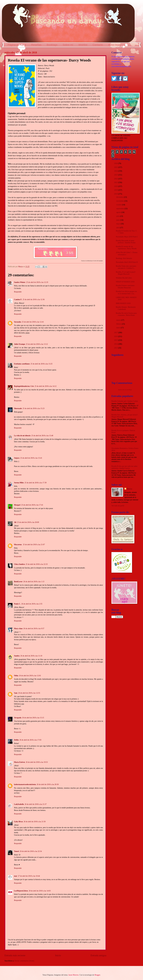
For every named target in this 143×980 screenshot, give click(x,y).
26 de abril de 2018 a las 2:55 (32, 604)
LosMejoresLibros (21, 891)
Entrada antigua (98, 955)
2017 (116, 333)
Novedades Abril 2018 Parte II (127, 262)
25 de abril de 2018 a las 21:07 (34, 545)
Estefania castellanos (22, 364)
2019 (116, 190)
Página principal (17, 45)
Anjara (17, 458)
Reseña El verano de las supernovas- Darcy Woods (126, 248)
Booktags (52, 45)
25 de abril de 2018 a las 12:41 (33, 322)
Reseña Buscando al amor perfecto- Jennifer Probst (126, 242)
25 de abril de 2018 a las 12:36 (34, 300)
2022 (116, 179)
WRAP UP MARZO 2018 (125, 282)
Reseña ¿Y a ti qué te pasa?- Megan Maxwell (126, 273)
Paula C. (17, 604)
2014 (116, 344)
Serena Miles (19, 483)
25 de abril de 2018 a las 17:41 (32, 505)
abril (118, 228)
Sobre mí (68, 45)
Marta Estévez (20, 762)
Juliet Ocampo (20, 344)
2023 (116, 175)
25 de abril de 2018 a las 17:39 (36, 483)
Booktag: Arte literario (124, 258)
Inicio (58, 955)
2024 (116, 171)
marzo (119, 320)
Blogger (97, 975)
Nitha (16, 676)
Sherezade (18, 408)
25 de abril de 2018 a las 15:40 (42, 436)
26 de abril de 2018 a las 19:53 (37, 762)
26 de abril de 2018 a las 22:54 (31, 851)
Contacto (98, 45)
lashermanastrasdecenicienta (25, 784)
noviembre (120, 201)
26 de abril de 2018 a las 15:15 (33, 718)
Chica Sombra (20, 564)
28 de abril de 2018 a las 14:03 (40, 891)
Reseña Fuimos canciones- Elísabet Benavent (125, 287)
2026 (116, 163)
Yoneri (17, 851)
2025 (116, 167)
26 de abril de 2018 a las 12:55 (29, 693)
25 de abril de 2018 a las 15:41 (31, 458)
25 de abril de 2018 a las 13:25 (41, 364)
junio (118, 220)
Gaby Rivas (18, 822)
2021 (116, 182)
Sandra (17, 656)
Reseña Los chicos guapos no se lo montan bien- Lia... (126, 292)
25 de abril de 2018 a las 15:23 (33, 408)
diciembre (120, 197)
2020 (116, 186)
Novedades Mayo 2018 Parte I (127, 237)
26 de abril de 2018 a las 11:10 (31, 656)
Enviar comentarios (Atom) (24, 961)
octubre (119, 205)
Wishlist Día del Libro (124, 278)
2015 (116, 340)
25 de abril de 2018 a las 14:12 (46, 386)
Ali (15, 522)
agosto (119, 212)
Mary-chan (18, 629)
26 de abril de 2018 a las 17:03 (30, 740)
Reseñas (36, 45)
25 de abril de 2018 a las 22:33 (37, 564)
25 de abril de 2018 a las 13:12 (37, 344)
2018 (116, 194)
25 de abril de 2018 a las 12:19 (37, 282)
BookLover (18, 582)
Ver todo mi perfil (118, 506)
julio (118, 216)
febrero (119, 324)
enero (119, 328)
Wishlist (83, 45)
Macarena (18, 545)
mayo (119, 224)
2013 (116, 348)
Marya (129, 489)
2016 (116, 336)
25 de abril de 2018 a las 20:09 (28, 522)
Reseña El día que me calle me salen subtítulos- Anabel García (124, 467)
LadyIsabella (19, 804)
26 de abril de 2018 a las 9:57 (34, 629)
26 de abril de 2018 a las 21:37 (36, 804)
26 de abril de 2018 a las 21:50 (35, 822)
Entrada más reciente (15, 955)
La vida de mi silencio (22, 436)
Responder (18, 292)
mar (16, 876)
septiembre (120, 209)
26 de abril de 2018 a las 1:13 (34, 582)
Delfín (16, 740)
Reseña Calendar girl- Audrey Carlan (125, 401)
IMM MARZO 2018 (123, 303)
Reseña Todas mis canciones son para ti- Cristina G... (126, 267)
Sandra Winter (20, 282)
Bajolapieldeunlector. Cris (24, 386)
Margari (17, 505)
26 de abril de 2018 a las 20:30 (48, 784)
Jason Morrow (73, 975)
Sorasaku (18, 322)
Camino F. (18, 300)
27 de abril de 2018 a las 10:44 (29, 876)
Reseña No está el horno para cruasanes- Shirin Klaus (126, 314)
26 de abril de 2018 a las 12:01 (30, 676)
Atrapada (18, 718)
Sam (16, 693)
